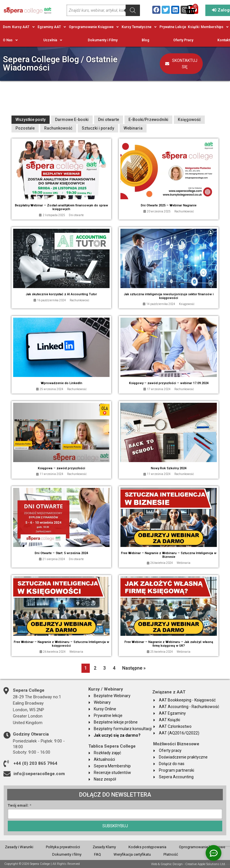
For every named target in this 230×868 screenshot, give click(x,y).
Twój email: (20, 806)
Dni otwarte (109, 120)
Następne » (134, 668)
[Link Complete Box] (61, 179)
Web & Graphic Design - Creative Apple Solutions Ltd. (188, 864)
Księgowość (189, 120)
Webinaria (133, 128)
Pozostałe (25, 128)
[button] (24, 27)
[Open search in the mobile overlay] (103, 10)
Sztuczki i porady (98, 128)
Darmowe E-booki (72, 120)
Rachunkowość (58, 128)
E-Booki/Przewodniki (148, 120)
